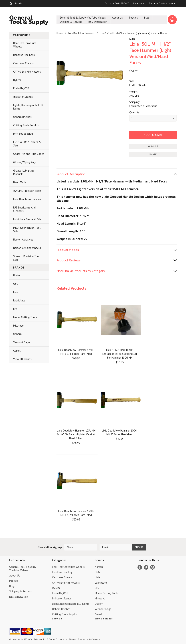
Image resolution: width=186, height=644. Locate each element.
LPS (15, 309)
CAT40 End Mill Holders (27, 72)
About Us (117, 18)
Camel (17, 351)
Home (60, 33)
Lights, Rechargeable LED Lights (28, 107)
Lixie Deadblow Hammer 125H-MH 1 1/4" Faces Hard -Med (76, 352)
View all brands (22, 359)
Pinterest (152, 567)
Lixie (16, 292)
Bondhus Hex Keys (24, 55)
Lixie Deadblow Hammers (28, 199)
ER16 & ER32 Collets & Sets (27, 144)
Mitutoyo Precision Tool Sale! (27, 229)
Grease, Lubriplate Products (24, 172)
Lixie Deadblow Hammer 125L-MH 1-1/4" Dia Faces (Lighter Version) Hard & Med (76, 434)
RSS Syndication (98, 22)
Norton (17, 275)
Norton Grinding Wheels (27, 248)
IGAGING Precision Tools (27, 191)
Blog (147, 18)
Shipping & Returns (71, 22)
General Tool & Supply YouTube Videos (83, 18)
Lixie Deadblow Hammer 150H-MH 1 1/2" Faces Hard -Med (76, 513)
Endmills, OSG (21, 88)
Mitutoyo (18, 326)
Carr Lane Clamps (23, 63)
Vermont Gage (22, 342)
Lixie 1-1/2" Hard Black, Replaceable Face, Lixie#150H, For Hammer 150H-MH (120, 354)
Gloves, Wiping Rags (25, 162)
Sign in (152, 3)
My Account (139, 3)
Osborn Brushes (22, 117)
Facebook (140, 567)
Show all (57, 619)
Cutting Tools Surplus (26, 125)
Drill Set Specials (23, 134)
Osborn (17, 334)
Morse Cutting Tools (25, 317)
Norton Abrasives (23, 239)
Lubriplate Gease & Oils (27, 219)
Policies (134, 18)
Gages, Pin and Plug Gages (29, 154)
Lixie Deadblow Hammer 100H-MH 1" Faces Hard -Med (120, 432)
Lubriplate (19, 300)
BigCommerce (94, 639)
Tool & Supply (29, 20)
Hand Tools (20, 182)
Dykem (17, 80)
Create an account (168, 3)
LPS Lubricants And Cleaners (24, 209)
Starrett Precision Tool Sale (26, 258)
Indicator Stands (23, 97)
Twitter (146, 567)
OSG (16, 284)
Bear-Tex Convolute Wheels (25, 45)
